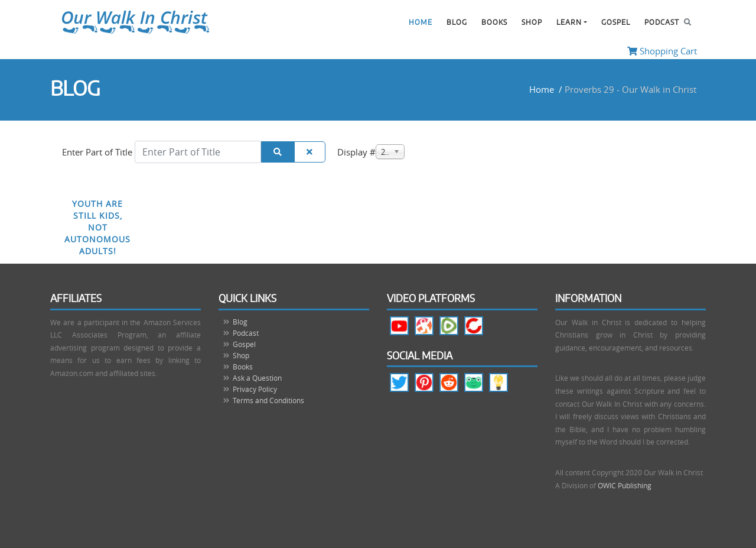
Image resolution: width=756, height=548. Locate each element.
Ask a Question (257, 378)
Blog (457, 22)
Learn (569, 22)
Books (494, 22)
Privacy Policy (255, 389)
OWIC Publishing (625, 485)
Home (421, 22)
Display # (356, 152)
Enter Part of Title (98, 152)
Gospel (616, 22)
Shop (532, 22)
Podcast (662, 22)
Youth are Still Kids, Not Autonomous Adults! (97, 227)
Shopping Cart (662, 51)
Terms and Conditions (268, 400)
